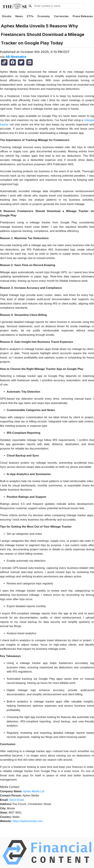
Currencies (61, 16)
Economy (44, 16)
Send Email (17, 800)
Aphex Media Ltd (34, 791)
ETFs (30, 16)
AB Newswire (16, 57)
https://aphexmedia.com (27, 821)
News (19, 16)
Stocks (7, 16)
